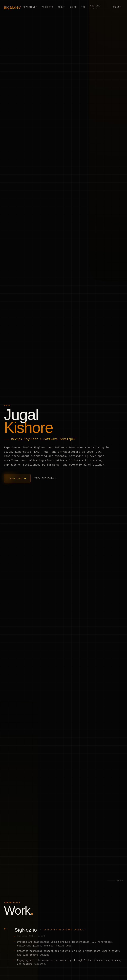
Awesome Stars (95, 7)
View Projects (44, 478)
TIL (83, 7)
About (61, 7)
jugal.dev (12, 7)
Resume (117, 7)
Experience (30, 7)
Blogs (73, 7)
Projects (47, 7)
